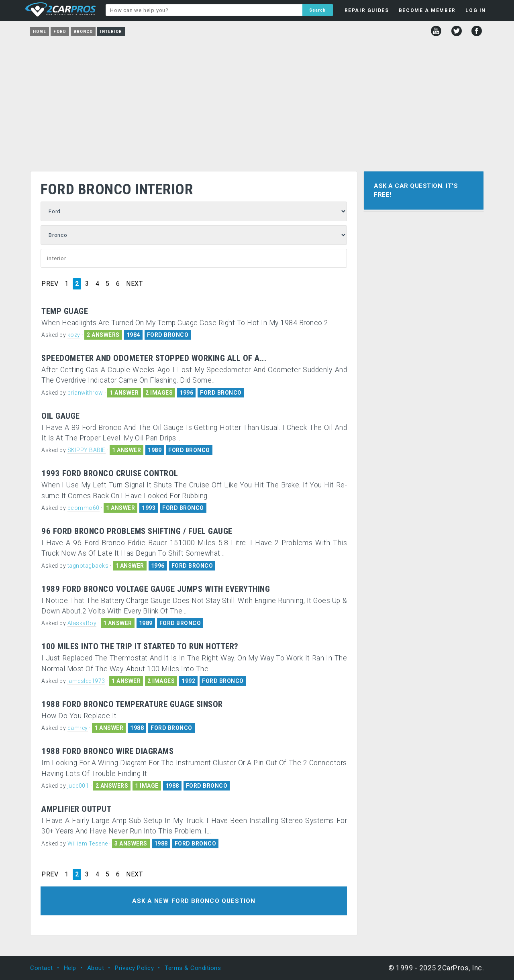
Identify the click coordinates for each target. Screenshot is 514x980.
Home (40, 32)
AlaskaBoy (82, 623)
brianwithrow (85, 393)
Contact (42, 968)
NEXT (134, 284)
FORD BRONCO (168, 335)
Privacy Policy (134, 968)
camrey (78, 728)
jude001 (78, 786)
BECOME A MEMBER (427, 10)
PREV (50, 284)
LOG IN (476, 10)
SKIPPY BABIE (87, 450)
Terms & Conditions (193, 968)
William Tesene (88, 843)
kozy (74, 335)
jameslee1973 (86, 681)
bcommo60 (84, 508)
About (96, 968)
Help (70, 968)
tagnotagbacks (88, 566)
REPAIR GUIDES (367, 10)
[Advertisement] (257, 101)
